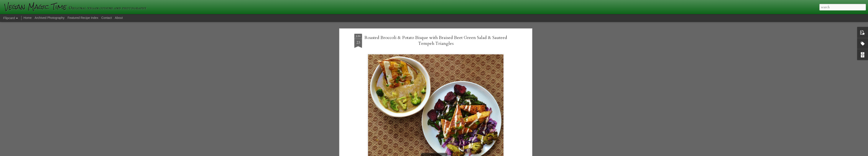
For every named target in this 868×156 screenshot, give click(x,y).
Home (27, 18)
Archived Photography (50, 18)
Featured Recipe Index (83, 18)
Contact (107, 18)
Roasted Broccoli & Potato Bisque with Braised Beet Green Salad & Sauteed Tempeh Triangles (436, 29)
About (119, 18)
